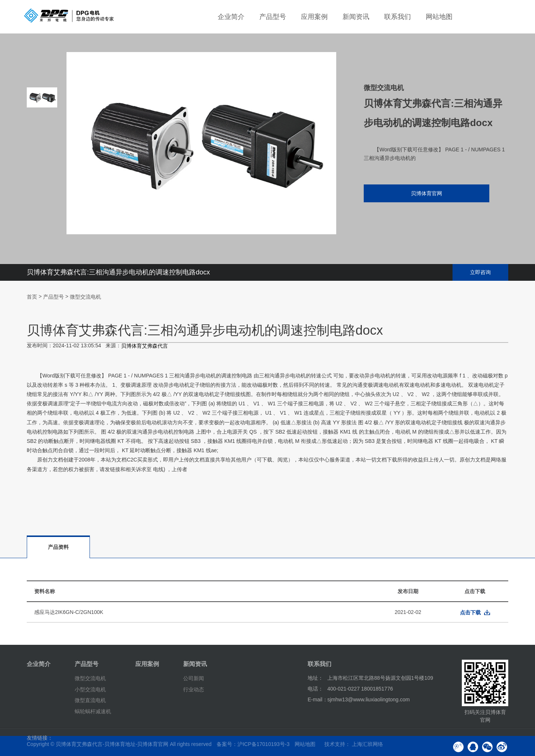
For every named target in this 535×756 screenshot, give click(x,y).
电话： (315, 689)
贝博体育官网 (422, 194)
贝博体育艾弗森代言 (145, 346)
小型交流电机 (90, 689)
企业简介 (231, 17)
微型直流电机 (90, 700)
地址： (315, 678)
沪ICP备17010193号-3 (263, 744)
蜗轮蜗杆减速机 (93, 711)
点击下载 (470, 612)
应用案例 (314, 17)
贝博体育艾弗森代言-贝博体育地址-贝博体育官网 (112, 744)
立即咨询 (480, 272)
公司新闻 (194, 678)
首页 (32, 297)
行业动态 (194, 689)
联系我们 (398, 17)
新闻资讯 (356, 17)
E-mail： (318, 699)
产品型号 (273, 17)
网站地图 (439, 17)
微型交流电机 (85, 297)
